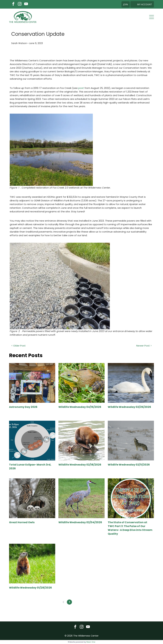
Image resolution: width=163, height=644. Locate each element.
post (81, 88)
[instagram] (20, 4)
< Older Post (18, 346)
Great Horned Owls (22, 522)
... (88, 602)
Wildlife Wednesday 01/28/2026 (30, 588)
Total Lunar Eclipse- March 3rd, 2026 (30, 467)
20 (94, 602)
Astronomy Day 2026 (23, 407)
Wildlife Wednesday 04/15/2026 (80, 407)
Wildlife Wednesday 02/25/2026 (129, 407)
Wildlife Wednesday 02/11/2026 (129, 465)
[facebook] (13, 4)
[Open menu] (152, 17)
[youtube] (26, 4)
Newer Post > (144, 346)
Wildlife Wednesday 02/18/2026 (80, 465)
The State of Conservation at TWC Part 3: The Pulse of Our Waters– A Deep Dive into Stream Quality (130, 528)
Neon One (91, 642)
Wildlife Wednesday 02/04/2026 (80, 522)
